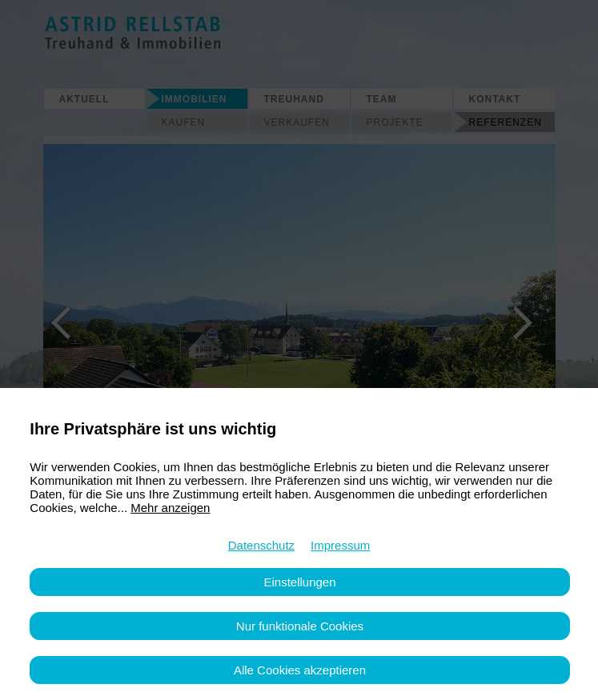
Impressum (340, 545)
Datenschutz (261, 545)
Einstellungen (299, 582)
